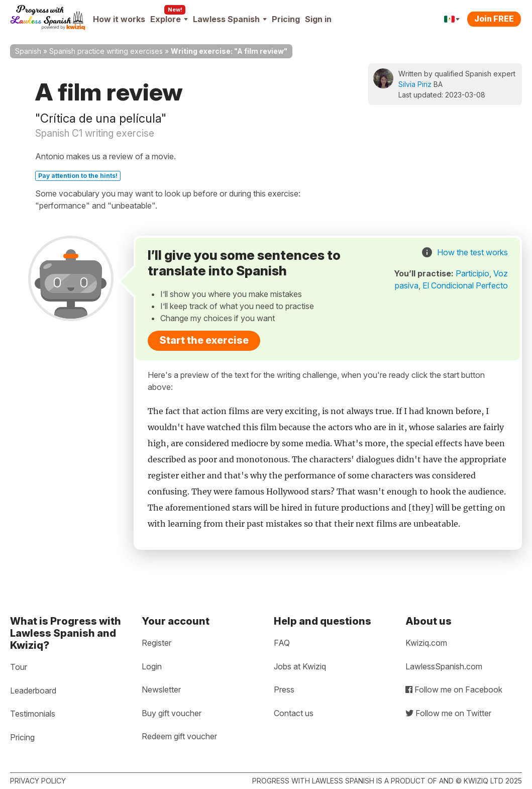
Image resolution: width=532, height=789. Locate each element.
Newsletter (161, 689)
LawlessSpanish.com (444, 666)
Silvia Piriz (415, 84)
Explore (169, 19)
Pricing (286, 19)
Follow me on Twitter (448, 713)
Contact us (294, 713)
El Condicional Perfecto (465, 285)
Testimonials (33, 714)
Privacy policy (38, 781)
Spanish (28, 51)
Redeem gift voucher (179, 736)
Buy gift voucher (172, 713)
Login (152, 666)
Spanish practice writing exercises (106, 51)
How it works (119, 19)
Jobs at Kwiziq (300, 666)
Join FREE (494, 19)
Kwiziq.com (426, 643)
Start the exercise (204, 340)
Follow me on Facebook (454, 689)
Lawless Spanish (230, 19)
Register (156, 643)
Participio (472, 273)
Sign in (318, 19)
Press (284, 689)
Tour (19, 667)
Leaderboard (33, 691)
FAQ (282, 643)
